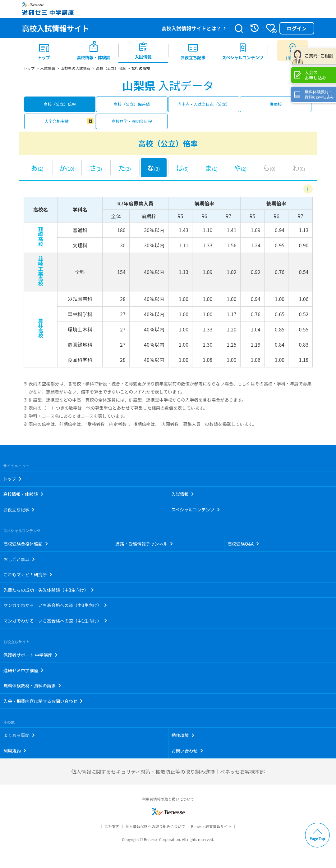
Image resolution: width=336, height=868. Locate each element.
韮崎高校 (40, 236)
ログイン (297, 28)
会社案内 (112, 826)
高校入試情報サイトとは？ (191, 28)
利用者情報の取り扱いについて (168, 799)
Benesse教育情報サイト (211, 826)
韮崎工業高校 (40, 271)
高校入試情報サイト (56, 28)
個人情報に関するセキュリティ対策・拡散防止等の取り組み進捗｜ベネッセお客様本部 (168, 771)
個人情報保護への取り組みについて (155, 826)
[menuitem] (44, 51)
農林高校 (40, 328)
